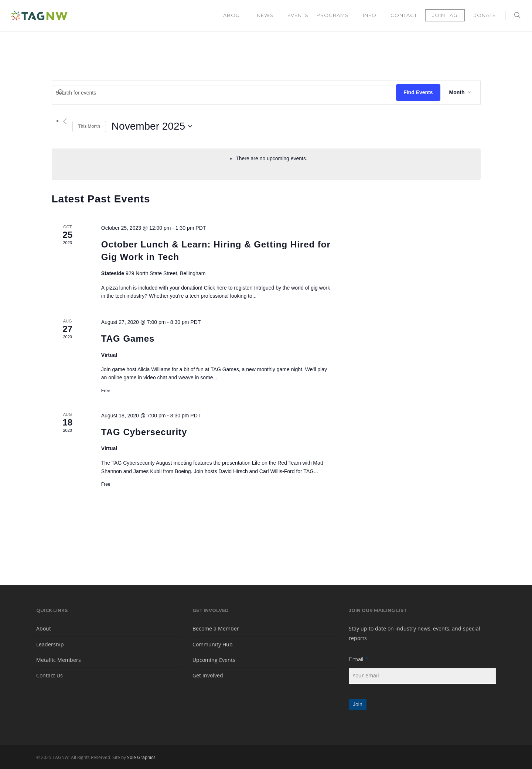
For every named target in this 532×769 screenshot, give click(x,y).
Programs (336, 16)
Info (373, 16)
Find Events (418, 92)
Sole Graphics (141, 757)
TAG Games (128, 339)
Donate (484, 15)
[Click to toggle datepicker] (152, 126)
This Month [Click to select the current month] (89, 126)
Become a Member (216, 628)
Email (358, 659)
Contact (404, 15)
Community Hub (213, 644)
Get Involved (208, 675)
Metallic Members (59, 660)
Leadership (50, 644)
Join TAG (445, 15)
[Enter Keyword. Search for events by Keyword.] (224, 93)
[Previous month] (65, 121)
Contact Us (50, 675)
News (268, 16)
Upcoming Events (214, 660)
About (236, 16)
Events (298, 15)
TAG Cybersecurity (144, 432)
